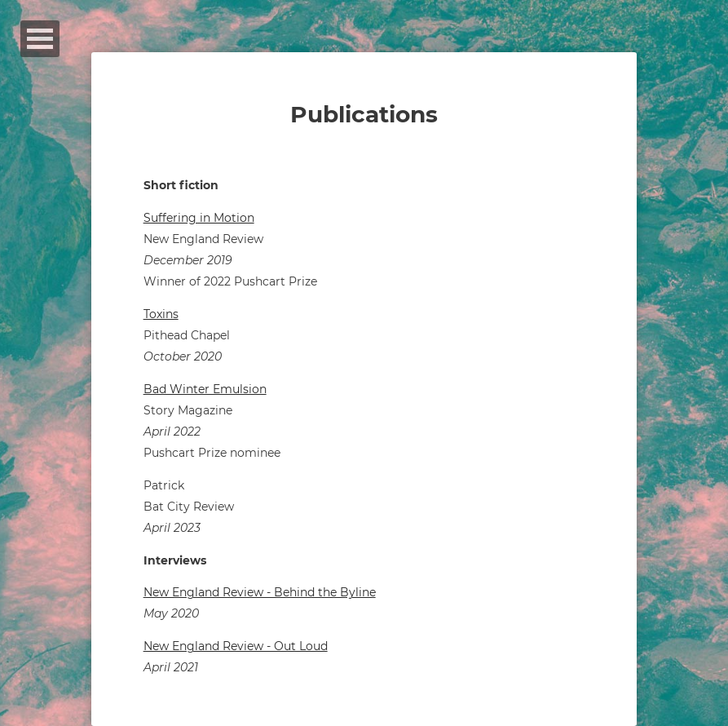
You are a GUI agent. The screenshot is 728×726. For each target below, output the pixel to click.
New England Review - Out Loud (236, 646)
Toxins (161, 314)
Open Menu (40, 39)
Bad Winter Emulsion (205, 389)
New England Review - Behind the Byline (260, 592)
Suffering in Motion (199, 218)
